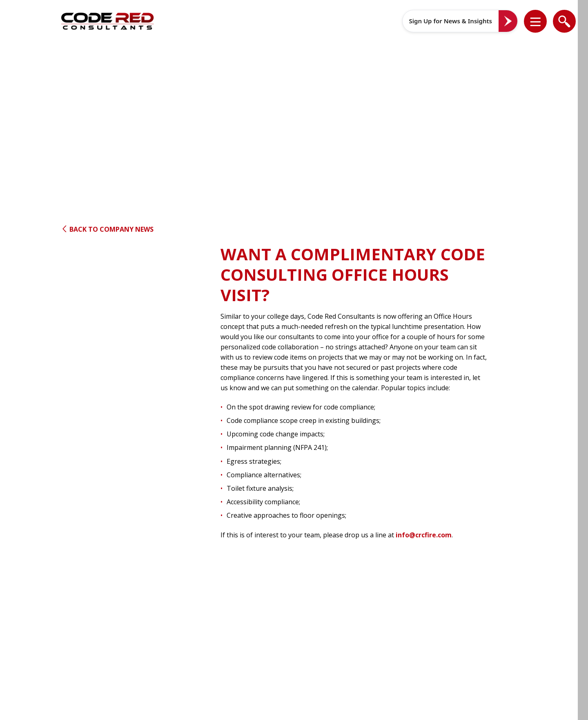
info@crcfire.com (424, 535)
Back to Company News (107, 229)
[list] (535, 21)
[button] (541, 21)
